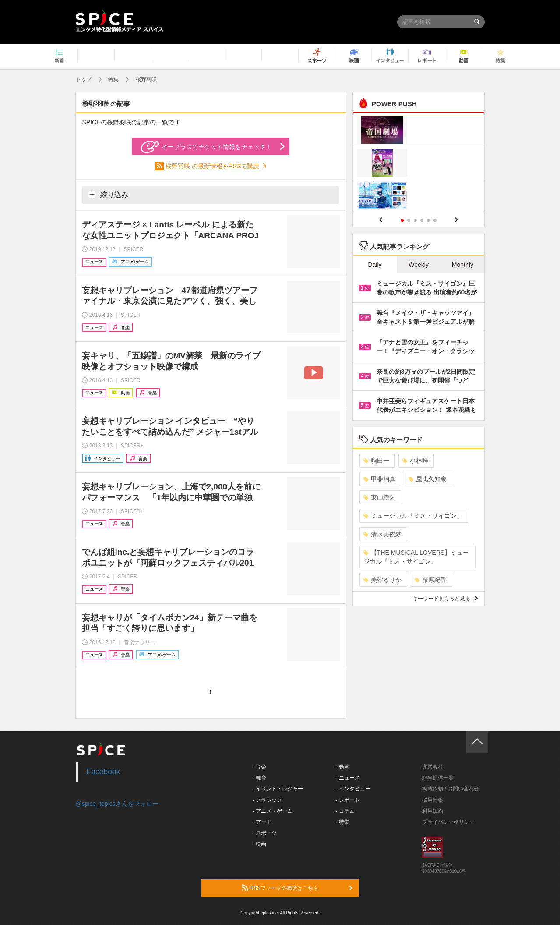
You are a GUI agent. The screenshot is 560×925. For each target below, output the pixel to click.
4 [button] (422, 220)
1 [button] (402, 220)
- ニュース (347, 778)
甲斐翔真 (379, 479)
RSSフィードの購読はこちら (297, 888)
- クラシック (267, 800)
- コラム (345, 811)
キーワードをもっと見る (445, 599)
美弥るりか (382, 580)
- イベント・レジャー (277, 789)
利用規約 (433, 811)
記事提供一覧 (438, 778)
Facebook (104, 772)
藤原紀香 (431, 580)
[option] (419, 164)
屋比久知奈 (428, 479)
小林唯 (415, 461)
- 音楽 (259, 767)
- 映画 (259, 844)
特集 (113, 79)
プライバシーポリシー (448, 822)
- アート (262, 822)
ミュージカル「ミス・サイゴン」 (413, 516)
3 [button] (415, 220)
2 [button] (409, 220)
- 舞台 (259, 778)
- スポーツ (264, 833)
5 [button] (428, 220)
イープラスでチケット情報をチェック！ (206, 147)
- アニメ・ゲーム (272, 811)
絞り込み (108, 195)
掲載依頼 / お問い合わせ (451, 789)
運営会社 (433, 767)
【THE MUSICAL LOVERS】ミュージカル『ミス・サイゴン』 (416, 557)
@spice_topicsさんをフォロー (117, 804)
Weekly (419, 265)
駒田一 (376, 461)
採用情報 (433, 800)
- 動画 (342, 767)
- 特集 (342, 822)
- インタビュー (353, 789)
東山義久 (379, 497)
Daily (375, 265)
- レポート (347, 800)
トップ (84, 79)
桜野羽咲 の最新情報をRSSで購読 (213, 166)
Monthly (463, 265)
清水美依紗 (382, 534)
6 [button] (435, 220)
